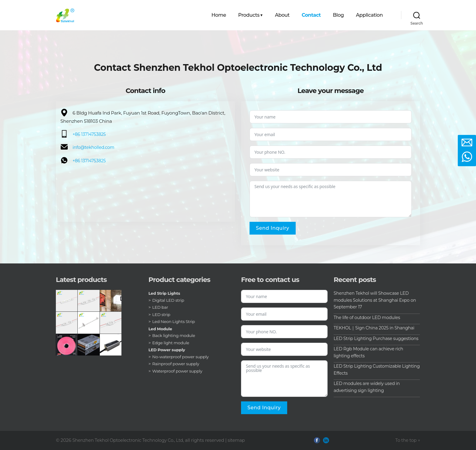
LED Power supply (168, 350)
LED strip (162, 314)
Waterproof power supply (179, 371)
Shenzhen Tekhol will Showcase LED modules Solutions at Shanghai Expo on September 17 (374, 300)
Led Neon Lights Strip (175, 322)
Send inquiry (273, 228)
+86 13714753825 (90, 134)
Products (249, 15)
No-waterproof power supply (182, 357)
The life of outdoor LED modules (369, 317)
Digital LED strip (169, 300)
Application (369, 15)
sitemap (242, 440)
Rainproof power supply (177, 364)
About (282, 15)
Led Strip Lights (165, 294)
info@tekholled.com (95, 147)
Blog (338, 15)
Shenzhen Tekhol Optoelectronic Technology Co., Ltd (130, 440)
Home (219, 15)
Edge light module (172, 343)
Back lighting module (175, 336)
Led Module (161, 329)
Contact (311, 15)
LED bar (161, 307)
